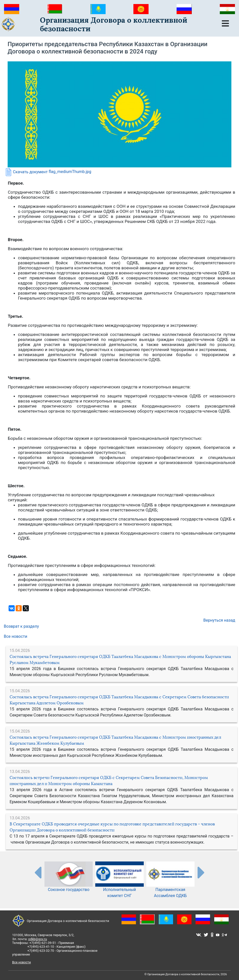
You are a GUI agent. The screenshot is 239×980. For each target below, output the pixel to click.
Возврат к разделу (21, 626)
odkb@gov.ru (37, 939)
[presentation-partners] (38, 872)
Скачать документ (26, 172)
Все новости (16, 636)
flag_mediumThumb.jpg (70, 172)
